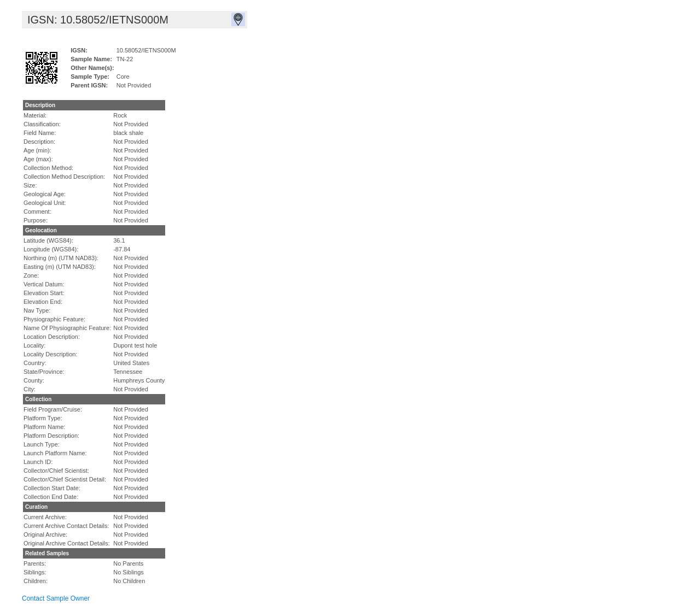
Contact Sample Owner (56, 598)
